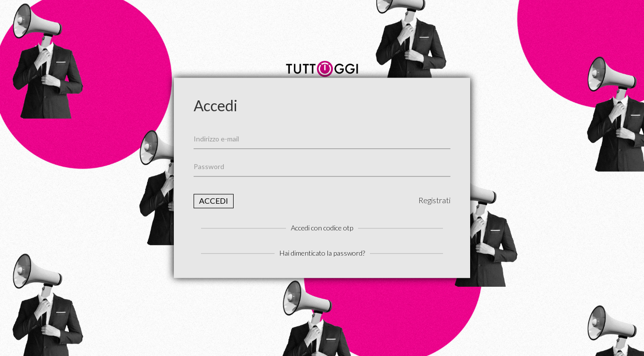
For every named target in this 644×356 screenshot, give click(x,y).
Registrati (434, 200)
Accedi (214, 200)
